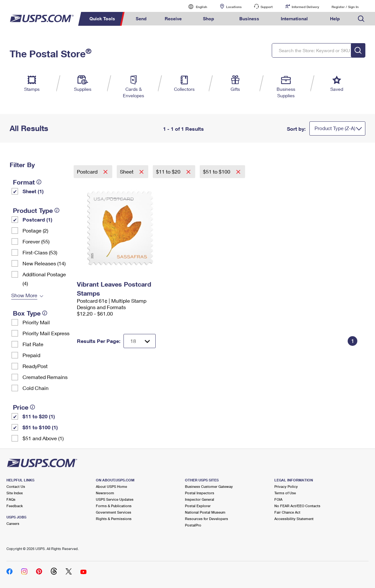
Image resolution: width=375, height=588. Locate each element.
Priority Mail (36, 322)
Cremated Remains (45, 377)
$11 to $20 (169, 171)
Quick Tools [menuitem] (102, 19)
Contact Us (16, 486)
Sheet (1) (33, 191)
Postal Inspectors (200, 493)
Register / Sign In (345, 7)
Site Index (15, 493)
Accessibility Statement (294, 519)
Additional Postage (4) (44, 279)
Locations (234, 7)
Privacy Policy (286, 486)
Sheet (127, 171)
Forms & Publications (114, 506)
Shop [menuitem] (209, 19)
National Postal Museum (205, 512)
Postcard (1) (37, 219)
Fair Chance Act (287, 512)
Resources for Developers (206, 519)
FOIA (278, 499)
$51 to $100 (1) (40, 427)
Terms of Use (285, 493)
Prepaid (31, 355)
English (195, 7)
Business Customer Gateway (209, 486)
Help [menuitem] (335, 19)
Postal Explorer (198, 506)
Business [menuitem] (249, 19)
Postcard (88, 171)
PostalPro (193, 525)
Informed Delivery (305, 7)
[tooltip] (39, 182)
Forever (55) (36, 241)
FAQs (11, 499)
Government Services (114, 512)
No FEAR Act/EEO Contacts (297, 506)
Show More (24, 295)
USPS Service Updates (115, 499)
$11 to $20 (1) (39, 416)
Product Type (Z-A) (335, 128)
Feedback (15, 506)
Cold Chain (36, 388)
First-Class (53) (40, 252)
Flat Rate (33, 344)
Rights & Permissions (114, 519)
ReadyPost (35, 366)
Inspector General (200, 499)
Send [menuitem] (141, 19)
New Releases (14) (44, 263)
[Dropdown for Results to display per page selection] (140, 341)
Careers (13, 523)
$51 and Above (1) (43, 438)
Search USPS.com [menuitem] (361, 19)
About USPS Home (111, 486)
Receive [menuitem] (173, 19)
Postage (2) (35, 230)
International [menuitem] (294, 19)
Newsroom (105, 493)
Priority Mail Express (46, 333)
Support (267, 7)
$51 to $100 (217, 171)
